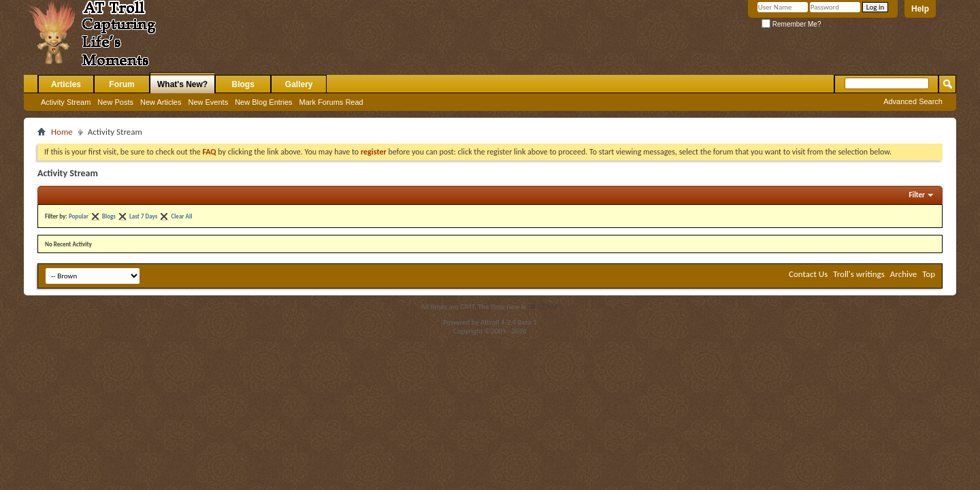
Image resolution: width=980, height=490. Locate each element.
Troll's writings (859, 274)
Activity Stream (66, 102)
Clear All (181, 216)
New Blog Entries (263, 102)
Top (929, 274)
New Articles (161, 102)
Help (920, 9)
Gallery (299, 84)
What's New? (182, 84)
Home (62, 132)
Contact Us (808, 274)
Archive (903, 274)
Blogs (243, 84)
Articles (66, 84)
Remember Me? (791, 24)
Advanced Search (913, 101)
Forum (121, 84)
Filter (917, 195)
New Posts (115, 102)
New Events (208, 102)
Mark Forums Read (331, 102)
